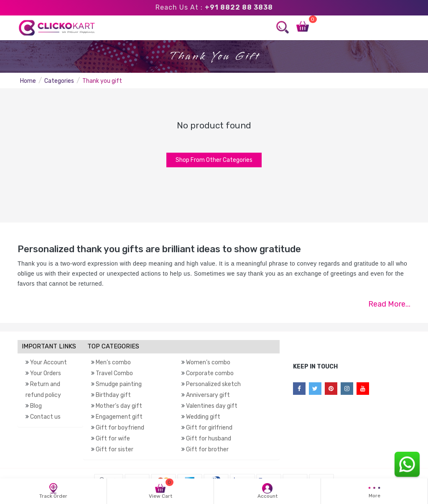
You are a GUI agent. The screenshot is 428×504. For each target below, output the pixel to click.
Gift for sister (115, 449)
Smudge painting (119, 384)
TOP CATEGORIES (113, 346)
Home (28, 81)
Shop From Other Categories (214, 160)
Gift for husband (209, 439)
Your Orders (46, 373)
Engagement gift (119, 417)
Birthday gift (113, 395)
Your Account (48, 362)
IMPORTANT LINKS (49, 346)
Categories (59, 81)
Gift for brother (207, 449)
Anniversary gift (208, 395)
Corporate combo (210, 373)
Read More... (389, 304)
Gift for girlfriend (209, 428)
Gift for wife (113, 439)
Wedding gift (203, 417)
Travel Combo (114, 373)
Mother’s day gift (119, 406)
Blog (36, 406)
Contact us (45, 417)
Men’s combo (113, 362)
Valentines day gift (212, 406)
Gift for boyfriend (120, 428)
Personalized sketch (213, 384)
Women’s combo (208, 362)
